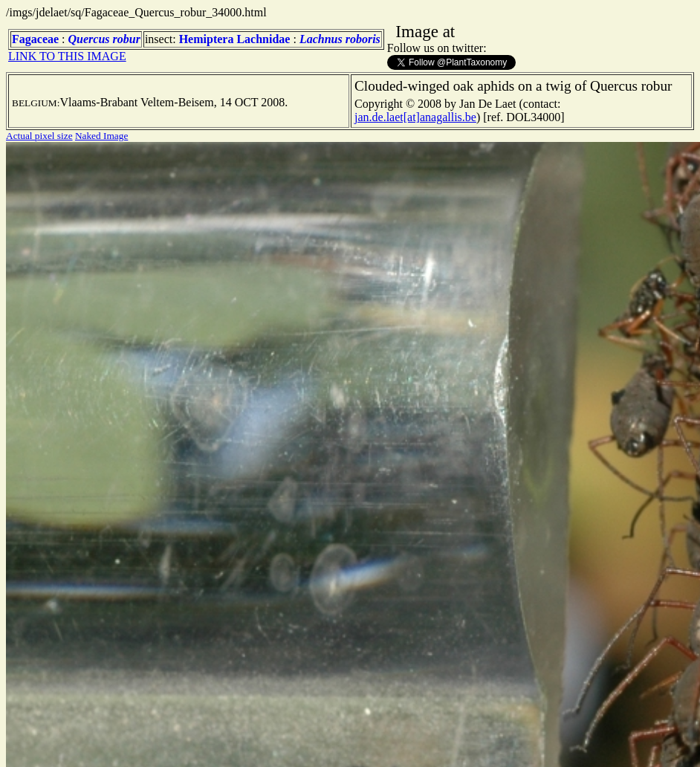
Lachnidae (263, 39)
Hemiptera (207, 39)
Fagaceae (35, 39)
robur (127, 39)
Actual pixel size (39, 136)
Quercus (89, 39)
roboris (363, 39)
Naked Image (101, 136)
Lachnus (321, 39)
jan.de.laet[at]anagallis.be (415, 117)
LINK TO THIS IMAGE (67, 56)
